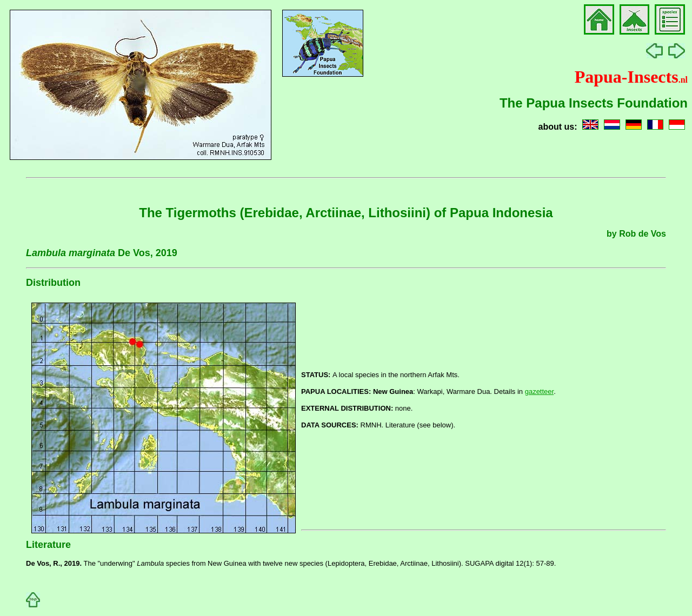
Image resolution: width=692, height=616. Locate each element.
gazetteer (540, 391)
